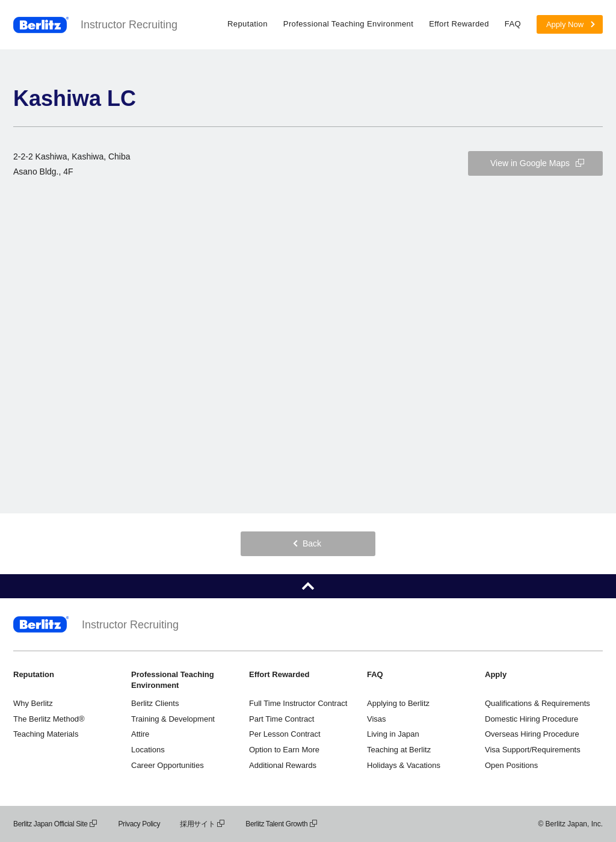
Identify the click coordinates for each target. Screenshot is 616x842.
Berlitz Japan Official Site (56, 824)
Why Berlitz (33, 703)
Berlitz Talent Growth (282, 824)
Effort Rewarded (459, 24)
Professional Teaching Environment (348, 24)
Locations (148, 750)
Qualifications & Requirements (537, 703)
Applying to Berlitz (398, 703)
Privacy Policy (139, 824)
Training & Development (173, 719)
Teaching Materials (46, 734)
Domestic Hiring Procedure (531, 719)
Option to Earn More (284, 750)
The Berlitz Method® (49, 719)
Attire (140, 734)
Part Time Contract (282, 719)
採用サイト (203, 824)
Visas (377, 719)
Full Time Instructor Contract (298, 703)
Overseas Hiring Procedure (532, 734)
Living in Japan (393, 734)
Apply (496, 674)
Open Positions (511, 765)
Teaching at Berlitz (399, 750)
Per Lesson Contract (285, 734)
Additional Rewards (283, 765)
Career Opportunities (168, 765)
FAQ (513, 24)
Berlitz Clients (155, 703)
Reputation (248, 24)
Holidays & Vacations (404, 765)
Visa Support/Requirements (533, 750)
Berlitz (41, 25)
